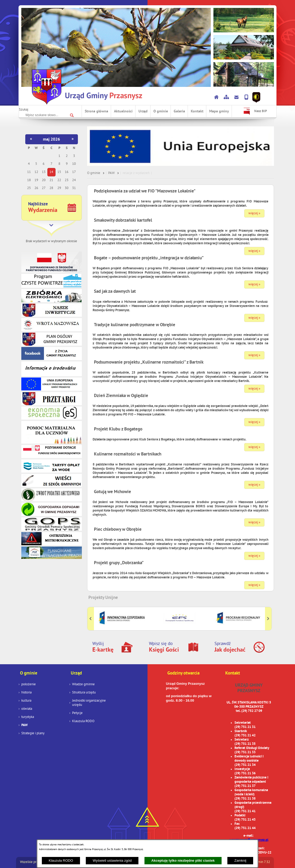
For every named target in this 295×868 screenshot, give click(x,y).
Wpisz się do (164, 647)
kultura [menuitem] (26, 701)
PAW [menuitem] (24, 725)
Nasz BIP (261, 111)
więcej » (254, 214)
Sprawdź (230, 647)
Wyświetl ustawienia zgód (112, 860)
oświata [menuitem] (27, 709)
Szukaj (24, 110)
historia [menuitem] (26, 693)
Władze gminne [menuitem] (83, 685)
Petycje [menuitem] (77, 713)
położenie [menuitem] (29, 685)
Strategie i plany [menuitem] (33, 733)
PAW (111, 173)
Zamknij (240, 860)
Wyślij (103, 647)
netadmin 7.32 (260, 862)
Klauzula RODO (61, 860)
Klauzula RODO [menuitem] (83, 721)
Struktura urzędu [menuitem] (84, 693)
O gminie (94, 173)
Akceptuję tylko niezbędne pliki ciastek (183, 860)
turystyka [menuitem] (28, 717)
